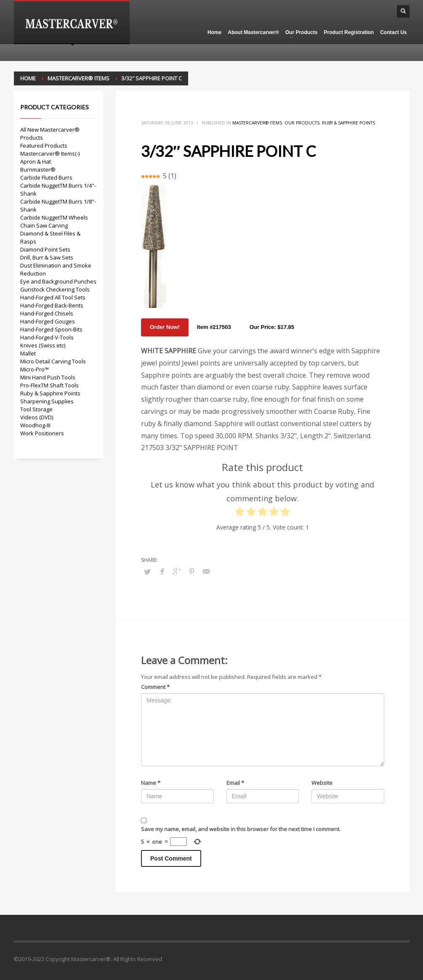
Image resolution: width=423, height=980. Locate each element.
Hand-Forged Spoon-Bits (51, 329)
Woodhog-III (35, 425)
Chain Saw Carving (44, 225)
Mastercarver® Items (257, 123)
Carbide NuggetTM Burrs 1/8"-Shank (58, 205)
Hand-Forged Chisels (47, 313)
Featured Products (44, 146)
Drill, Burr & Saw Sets (47, 257)
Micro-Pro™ (35, 369)
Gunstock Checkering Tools (55, 289)
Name (151, 783)
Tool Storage (36, 409)
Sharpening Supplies (47, 401)
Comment (155, 687)
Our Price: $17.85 (272, 327)
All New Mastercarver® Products (50, 134)
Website (322, 783)
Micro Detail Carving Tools (53, 361)
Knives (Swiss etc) (43, 345)
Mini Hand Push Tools (48, 377)
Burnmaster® (38, 170)
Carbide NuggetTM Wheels (54, 217)
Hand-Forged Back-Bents (52, 305)
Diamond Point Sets (45, 249)
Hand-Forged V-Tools (47, 337)
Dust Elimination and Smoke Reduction (56, 269)
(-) (77, 154)
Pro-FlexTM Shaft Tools (49, 385)
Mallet (28, 353)
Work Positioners (42, 433)
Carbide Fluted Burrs (46, 177)
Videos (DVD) (37, 417)
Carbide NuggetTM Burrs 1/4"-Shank (58, 189)
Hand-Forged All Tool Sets (53, 297)
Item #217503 (214, 327)
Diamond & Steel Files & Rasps (50, 237)
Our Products (302, 123)
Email (235, 783)
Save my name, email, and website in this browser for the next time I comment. (241, 829)
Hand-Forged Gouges (48, 321)
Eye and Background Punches (58, 281)
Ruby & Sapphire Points (349, 123)
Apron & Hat (36, 162)
